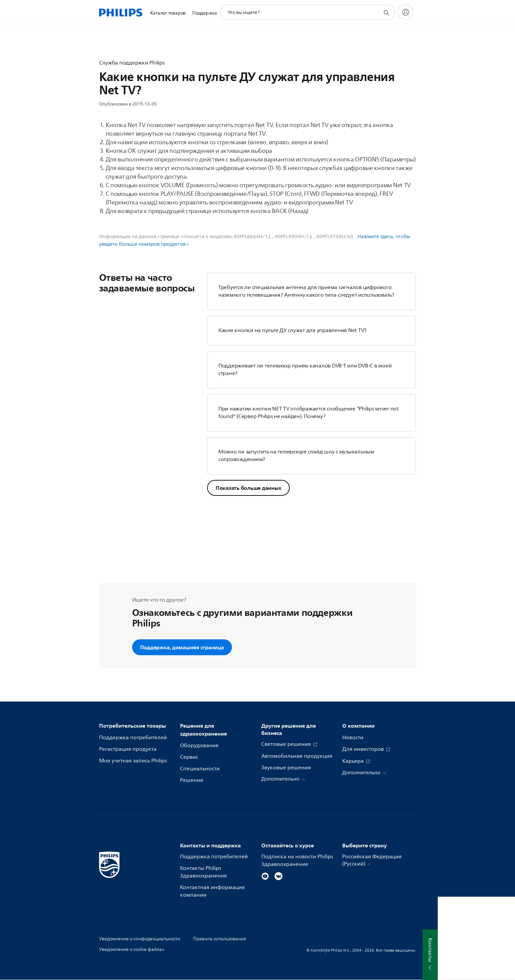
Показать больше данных (249, 488)
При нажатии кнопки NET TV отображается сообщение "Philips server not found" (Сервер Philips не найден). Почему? (309, 413)
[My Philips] (406, 12)
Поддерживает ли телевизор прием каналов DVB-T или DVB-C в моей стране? (305, 370)
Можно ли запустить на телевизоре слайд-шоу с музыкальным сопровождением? (296, 456)
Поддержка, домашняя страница (182, 647)
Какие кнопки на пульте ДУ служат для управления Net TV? (293, 330)
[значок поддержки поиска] (386, 13)
